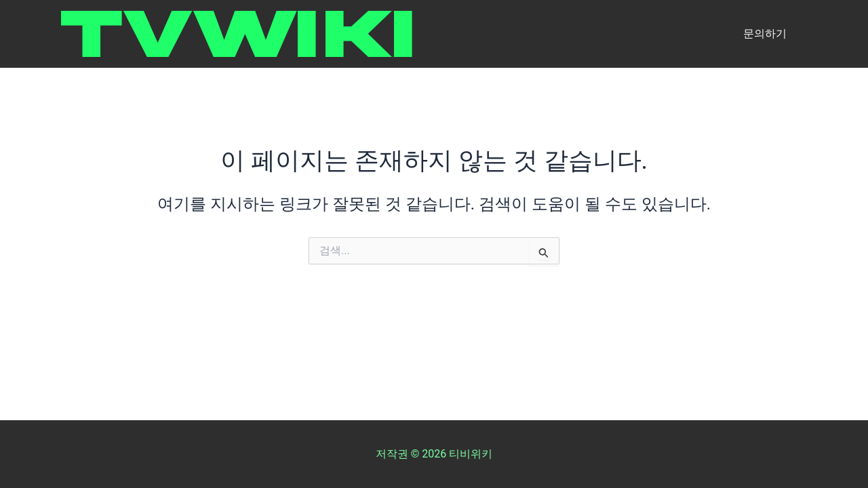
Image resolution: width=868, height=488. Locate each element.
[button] (765, 34)
